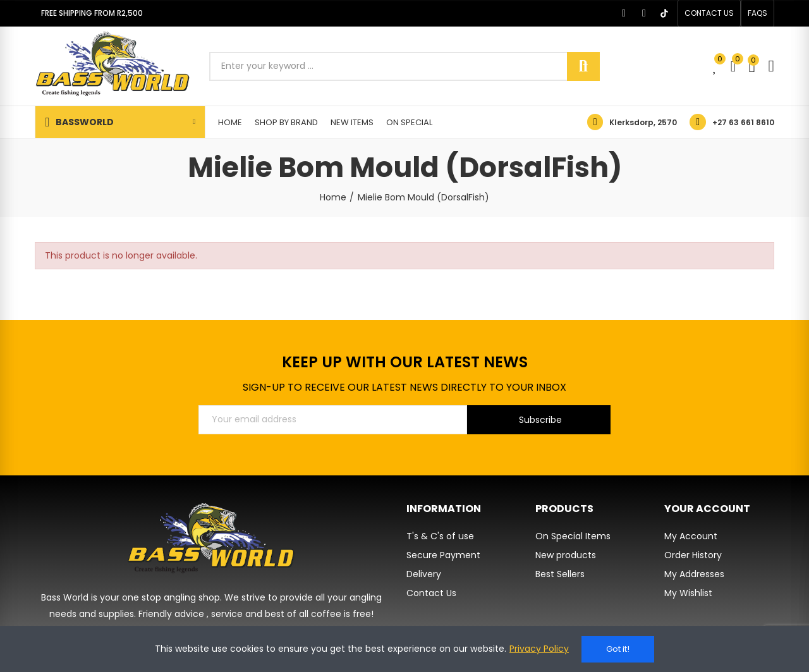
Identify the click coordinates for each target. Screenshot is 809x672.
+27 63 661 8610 (743, 122)
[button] (709, 13)
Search (583, 66)
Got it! (618, 649)
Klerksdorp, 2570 (643, 122)
